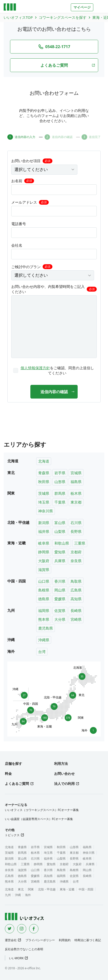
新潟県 (44, 523)
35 (81, 676)
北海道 (44, 461)
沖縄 (18, 895)
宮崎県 (76, 619)
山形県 (60, 482)
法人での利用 (64, 784)
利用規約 (65, 940)
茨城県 (44, 493)
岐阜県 (44, 543)
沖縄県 (44, 640)
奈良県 (76, 561)
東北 (21, 889)
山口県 (44, 581)
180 (45, 719)
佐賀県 (60, 611)
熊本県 (44, 619)
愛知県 (60, 552)
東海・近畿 (67, 889)
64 (74, 695)
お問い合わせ (64, 774)
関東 (31, 889)
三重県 (80, 543)
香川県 (60, 581)
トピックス (12, 835)
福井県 (44, 531)
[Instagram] (22, 929)
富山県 (60, 523)
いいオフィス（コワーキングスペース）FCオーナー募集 (42, 810)
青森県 (44, 473)
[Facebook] (34, 929)
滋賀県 (44, 569)
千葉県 (60, 502)
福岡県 (44, 611)
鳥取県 (76, 581)
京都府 (76, 552)
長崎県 (76, 611)
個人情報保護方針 (35, 368)
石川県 (76, 523)
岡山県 (60, 590)
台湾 (42, 652)
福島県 (76, 482)
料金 (8, 774)
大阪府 (44, 561)
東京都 (76, 502)
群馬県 (60, 493)
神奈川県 (46, 511)
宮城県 (76, 473)
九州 (8, 895)
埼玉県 (44, 502)
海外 (28, 895)
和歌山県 (62, 543)
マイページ (82, 7)
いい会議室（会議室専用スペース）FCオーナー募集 (39, 819)
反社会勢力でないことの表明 (24, 949)
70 (31, 709)
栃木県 (76, 493)
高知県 (76, 599)
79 (54, 706)
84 (22, 722)
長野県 (76, 531)
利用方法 (61, 764)
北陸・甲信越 (47, 889)
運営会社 (11, 940)
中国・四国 (86, 889)
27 (23, 694)
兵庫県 (60, 561)
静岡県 (44, 552)
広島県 (76, 590)
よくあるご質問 (17, 784)
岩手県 (60, 473)
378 (69, 718)
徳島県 (44, 599)
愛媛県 (60, 599)
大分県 (60, 619)
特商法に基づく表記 (88, 940)
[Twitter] (10, 929)
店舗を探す (13, 764)
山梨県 (60, 531)
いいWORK (16, 958)
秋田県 (44, 482)
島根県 (44, 590)
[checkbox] (54, 370)
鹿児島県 (46, 628)
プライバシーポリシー (40, 940)
